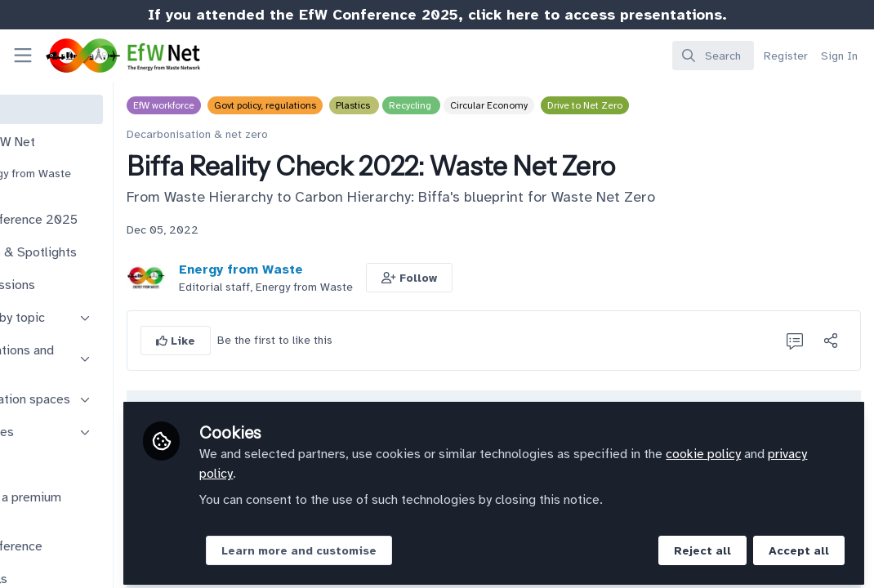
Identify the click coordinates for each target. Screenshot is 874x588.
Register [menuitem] (786, 56)
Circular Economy (584, 105)
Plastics (450, 105)
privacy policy (357, 467)
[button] (505, 278)
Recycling (507, 105)
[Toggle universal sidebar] (23, 56)
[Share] (831, 341)
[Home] (106, 56)
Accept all (799, 544)
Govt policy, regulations (361, 105)
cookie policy (799, 448)
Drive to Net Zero (680, 105)
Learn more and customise (395, 544)
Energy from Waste (337, 269)
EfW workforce (259, 105)
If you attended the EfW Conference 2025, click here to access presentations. (437, 15)
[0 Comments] (795, 341)
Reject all (702, 544)
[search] (713, 56)
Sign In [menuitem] (839, 56)
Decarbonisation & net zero (293, 134)
